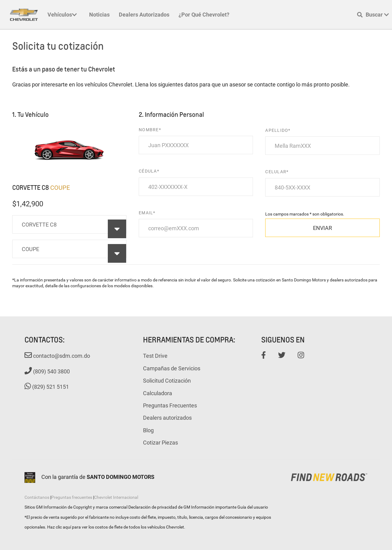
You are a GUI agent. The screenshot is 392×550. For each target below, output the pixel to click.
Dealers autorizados (144, 14)
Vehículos (62, 14)
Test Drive (155, 356)
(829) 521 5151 (47, 387)
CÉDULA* (149, 171)
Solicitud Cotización (167, 380)
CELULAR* (277, 172)
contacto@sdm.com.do (57, 356)
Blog (148, 430)
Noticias (99, 14)
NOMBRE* (150, 130)
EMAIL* (147, 213)
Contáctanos (37, 497)
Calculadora (158, 393)
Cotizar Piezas (160, 442)
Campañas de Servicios (172, 368)
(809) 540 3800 (47, 371)
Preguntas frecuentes (72, 497)
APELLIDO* (278, 130)
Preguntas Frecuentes (170, 405)
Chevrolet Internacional (116, 497)
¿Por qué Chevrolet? (204, 14)
